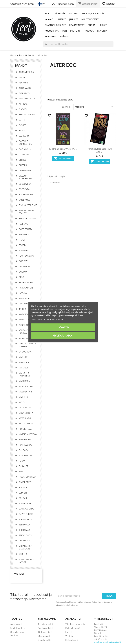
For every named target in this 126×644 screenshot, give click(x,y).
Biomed (23, 125)
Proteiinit (76, 31)
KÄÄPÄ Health (26, 338)
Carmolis (24, 155)
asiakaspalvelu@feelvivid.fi (108, 642)
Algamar (24, 83)
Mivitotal (24, 397)
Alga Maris (25, 88)
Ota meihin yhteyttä (22, 4)
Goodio (23, 272)
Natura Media (26, 424)
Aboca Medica (26, 72)
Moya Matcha (26, 413)
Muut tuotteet (90, 19)
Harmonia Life (26, 288)
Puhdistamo (25, 456)
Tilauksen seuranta (75, 624)
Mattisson (24, 381)
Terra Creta (25, 519)
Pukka (22, 461)
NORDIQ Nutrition (28, 434)
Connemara (25, 171)
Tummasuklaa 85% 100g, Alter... (100, 150)
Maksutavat (44, 636)
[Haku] (78, 44)
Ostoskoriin (63, 159)
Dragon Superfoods (25, 177)
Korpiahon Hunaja (24, 332)
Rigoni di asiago (27, 477)
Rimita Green (26, 482)
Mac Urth (24, 357)
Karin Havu (25, 320)
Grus (22, 277)
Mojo (22, 402)
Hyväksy (63, 327)
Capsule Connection (25, 143)
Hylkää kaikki (63, 336)
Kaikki (48, 13)
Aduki (22, 77)
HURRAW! (23, 304)
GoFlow (23, 261)
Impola (22, 309)
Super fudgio (26, 514)
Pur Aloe (24, 466)
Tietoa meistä (45, 632)
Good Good (25, 266)
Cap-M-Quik (25, 149)
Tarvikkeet (51, 37)
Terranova (25, 525)
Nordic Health (26, 429)
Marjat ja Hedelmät (93, 13)
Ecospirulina (26, 195)
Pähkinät (60, 13)
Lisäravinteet (77, 25)
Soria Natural (26, 509)
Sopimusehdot (46, 628)
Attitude (24, 104)
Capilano (24, 136)
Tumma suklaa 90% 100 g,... (63, 149)
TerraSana (25, 530)
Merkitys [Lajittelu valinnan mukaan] (94, 107)
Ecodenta (24, 189)
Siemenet (74, 13)
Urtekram (24, 541)
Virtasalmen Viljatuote (26, 547)
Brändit (65, 37)
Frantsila (24, 235)
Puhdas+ (23, 450)
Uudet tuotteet (18, 628)
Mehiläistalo (26, 386)
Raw (21, 471)
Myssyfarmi (25, 418)
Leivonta (102, 31)
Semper (23, 493)
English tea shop (28, 205)
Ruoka (92, 25)
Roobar (23, 487)
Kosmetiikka (52, 31)
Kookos (89, 31)
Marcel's (24, 368)
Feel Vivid (24, 224)
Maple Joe (24, 362)
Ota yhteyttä (45, 640)
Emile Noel (24, 200)
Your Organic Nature (26, 561)
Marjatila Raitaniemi (24, 374)
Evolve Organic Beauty (27, 212)
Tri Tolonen (25, 535)
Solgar (23, 498)
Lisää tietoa (37, 320)
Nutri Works (26, 445)
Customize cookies (54, 320)
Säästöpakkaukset (55, 25)
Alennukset (16, 624)
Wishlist (109, 4)
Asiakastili (73, 619)
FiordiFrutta (26, 229)
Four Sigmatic (26, 256)
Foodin (22, 245)
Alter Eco (24, 93)
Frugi (22, 240)
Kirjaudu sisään (73, 628)
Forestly (24, 250)
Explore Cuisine (27, 219)
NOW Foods (25, 440)
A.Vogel (23, 109)
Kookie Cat (25, 325)
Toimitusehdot (46, 624)
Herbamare (25, 298)
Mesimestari (25, 392)
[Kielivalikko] (42, 4)
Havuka (23, 293)
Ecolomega (25, 184)
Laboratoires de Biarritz (28, 345)
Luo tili (69, 632)
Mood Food (25, 408)
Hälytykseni (71, 640)
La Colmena (25, 352)
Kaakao (49, 19)
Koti (64, 31)
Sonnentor (25, 503)
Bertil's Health (27, 115)
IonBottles (25, 314)
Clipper (23, 165)
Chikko (22, 160)
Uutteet (61, 19)
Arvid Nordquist (28, 99)
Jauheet (74, 19)
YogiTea (23, 554)
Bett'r (22, 120)
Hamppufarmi (26, 282)
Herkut (103, 25)
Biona (22, 131)
